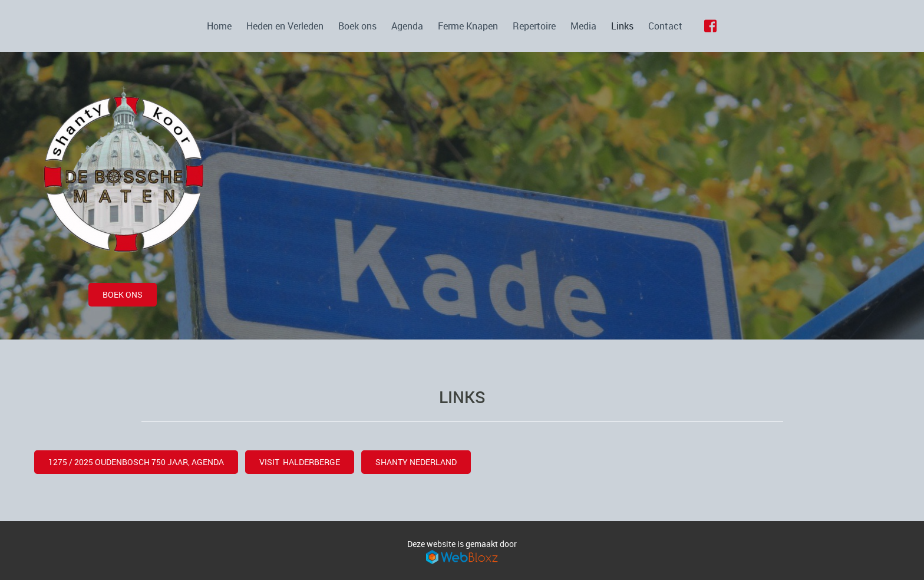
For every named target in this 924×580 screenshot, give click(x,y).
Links (622, 26)
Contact (665, 26)
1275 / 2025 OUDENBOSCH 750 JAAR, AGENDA (136, 462)
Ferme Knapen (468, 26)
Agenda (407, 26)
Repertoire (534, 26)
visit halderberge (300, 462)
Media (583, 26)
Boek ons (357, 26)
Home (219, 26)
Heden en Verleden (285, 26)
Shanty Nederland (416, 462)
